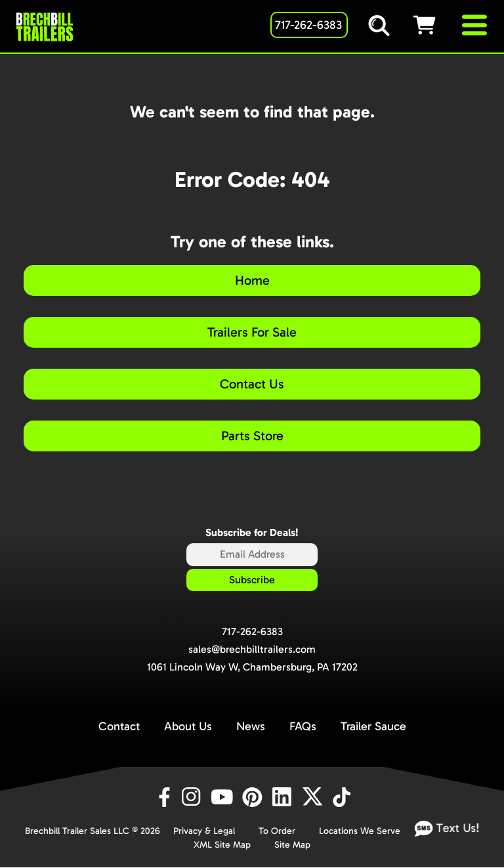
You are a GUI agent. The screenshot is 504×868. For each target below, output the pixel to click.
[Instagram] (194, 797)
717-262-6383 (252, 631)
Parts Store (252, 436)
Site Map (292, 845)
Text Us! (447, 829)
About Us (188, 726)
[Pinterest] (254, 797)
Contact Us (252, 384)
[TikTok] (343, 797)
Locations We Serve (360, 831)
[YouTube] (224, 797)
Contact (119, 726)
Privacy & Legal (204, 831)
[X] (314, 797)
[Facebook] (163, 797)
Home (252, 280)
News (251, 726)
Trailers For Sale (252, 332)
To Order (277, 831)
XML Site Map (222, 845)
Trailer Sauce (373, 726)
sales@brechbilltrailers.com (252, 649)
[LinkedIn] (284, 797)
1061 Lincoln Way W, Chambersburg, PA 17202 (252, 667)
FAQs (303, 726)
